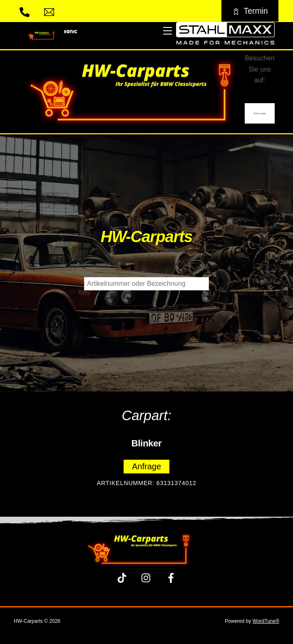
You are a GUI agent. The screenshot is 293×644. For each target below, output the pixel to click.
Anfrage (146, 466)
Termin (250, 11)
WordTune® (266, 621)
